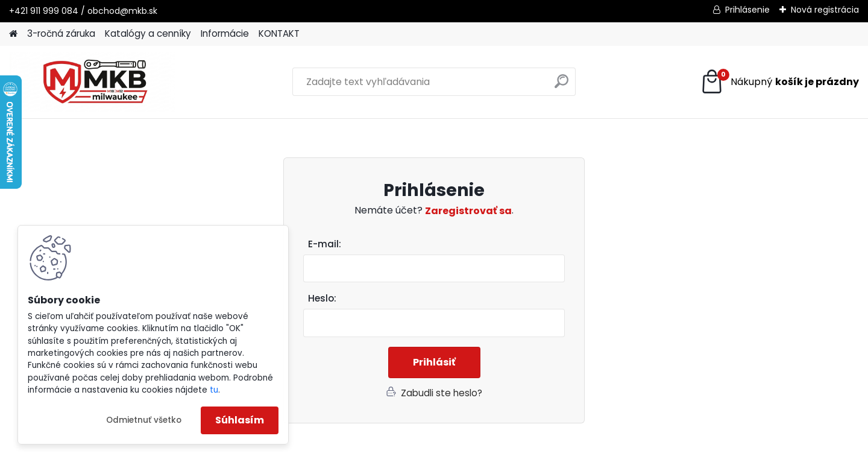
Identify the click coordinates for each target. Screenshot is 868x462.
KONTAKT (279, 33)
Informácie (225, 33)
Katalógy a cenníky (148, 33)
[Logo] (92, 82)
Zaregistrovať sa (468, 211)
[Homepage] (13, 34)
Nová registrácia (825, 10)
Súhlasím (240, 420)
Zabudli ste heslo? (442, 393)
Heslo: (322, 298)
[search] (561, 86)
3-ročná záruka (61, 33)
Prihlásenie (747, 10)
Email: (439, 245)
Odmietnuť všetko (144, 420)
